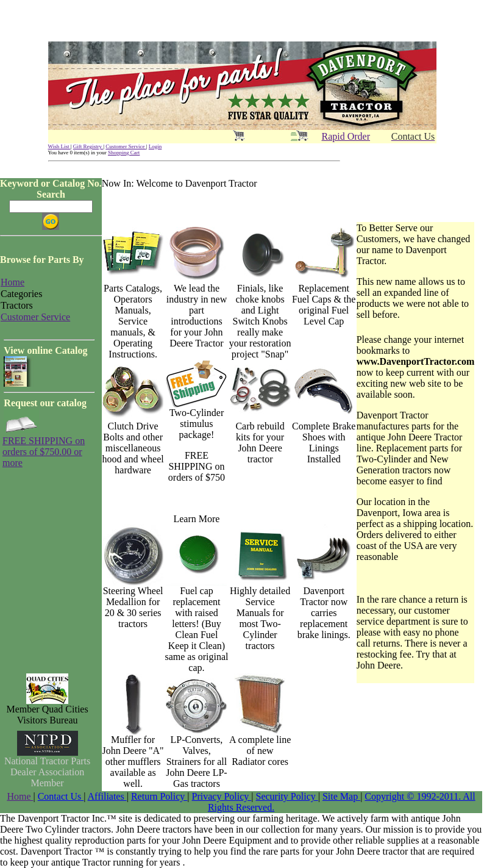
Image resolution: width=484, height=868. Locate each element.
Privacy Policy (222, 796)
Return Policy (159, 796)
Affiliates (107, 796)
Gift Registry (88, 146)
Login (155, 146)
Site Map (341, 796)
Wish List (59, 146)
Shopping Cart (124, 152)
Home (20, 796)
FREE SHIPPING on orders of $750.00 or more (44, 452)
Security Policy (287, 796)
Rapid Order (346, 136)
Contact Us (61, 796)
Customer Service (126, 146)
